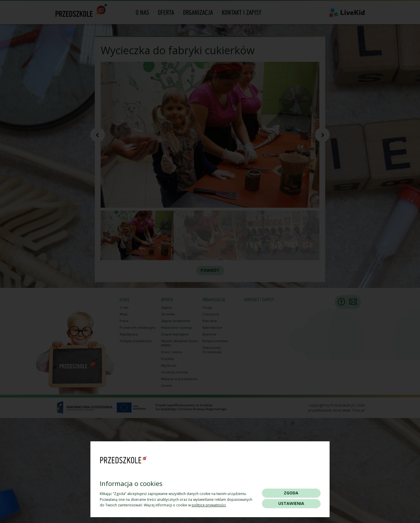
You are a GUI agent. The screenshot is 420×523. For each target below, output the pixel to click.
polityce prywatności (209, 505)
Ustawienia (291, 503)
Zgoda (291, 493)
